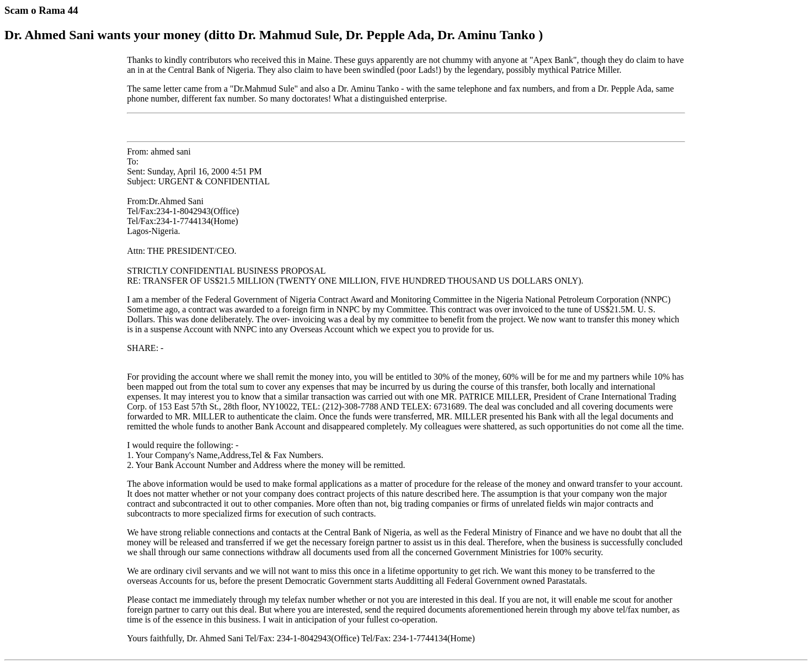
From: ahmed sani (406, 392)
